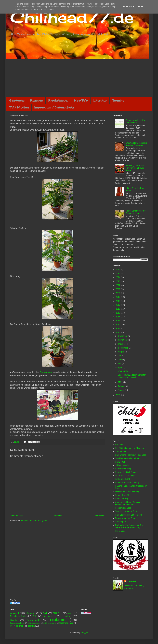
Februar (122, 386)
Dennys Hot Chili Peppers (127, 472)
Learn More (128, 7)
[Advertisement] (79, 78)
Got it (140, 7)
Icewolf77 (131, 581)
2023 (118, 281)
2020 (118, 293)
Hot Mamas (120, 531)
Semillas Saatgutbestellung (127, 458)
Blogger (84, 632)
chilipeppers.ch (122, 465)
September (123, 348)
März (121, 382)
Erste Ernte (123, 371)
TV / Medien (19, 107)
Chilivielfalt (120, 462)
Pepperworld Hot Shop (125, 518)
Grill (34, 616)
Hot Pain (119, 445)
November (123, 340)
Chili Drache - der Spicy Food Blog (131, 455)
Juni (120, 360)
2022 (118, 285)
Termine (118, 100)
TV (11, 626)
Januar (121, 390)
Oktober (122, 344)
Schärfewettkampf (50, 623)
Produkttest (58, 620)
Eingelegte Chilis (18, 616)
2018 (118, 301)
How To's (81, 100)
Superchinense (66, 623)
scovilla (31, 626)
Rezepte (36, 100)
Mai (120, 364)
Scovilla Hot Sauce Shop (126, 511)
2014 (118, 317)
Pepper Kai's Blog (123, 495)
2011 (118, 329)
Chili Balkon (120, 452)
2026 (118, 269)
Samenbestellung (17, 623)
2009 (118, 395)
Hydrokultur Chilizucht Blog (127, 482)
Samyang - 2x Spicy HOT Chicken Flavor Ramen (135, 168)
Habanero (48, 616)
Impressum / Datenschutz (54, 107)
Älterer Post (99, 516)
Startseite (17, 100)
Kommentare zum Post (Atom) (35, 521)
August (122, 352)
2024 (118, 277)
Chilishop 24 (121, 522)
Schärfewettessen (34, 623)
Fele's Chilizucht (122, 479)
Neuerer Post (17, 516)
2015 (118, 313)
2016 (118, 309)
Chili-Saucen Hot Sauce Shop (128, 515)
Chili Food (57, 613)
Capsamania (46, 372)
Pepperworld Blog (123, 508)
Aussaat (31, 613)
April (120, 368)
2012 (118, 325)
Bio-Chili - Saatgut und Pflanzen (129, 448)
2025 (118, 273)
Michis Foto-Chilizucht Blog (127, 492)
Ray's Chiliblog (122, 499)
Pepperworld (33, 620)
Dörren (70, 613)
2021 (118, 289)
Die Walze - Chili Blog (125, 476)
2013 (118, 321)
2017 (118, 305)
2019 (118, 297)
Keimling (67, 616)
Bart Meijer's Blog (123, 469)
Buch (45, 613)
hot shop (19, 626)
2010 (118, 333)
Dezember (123, 336)
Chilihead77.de (72, 17)
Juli (120, 356)
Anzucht (14, 613)
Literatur (100, 100)
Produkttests (58, 100)
